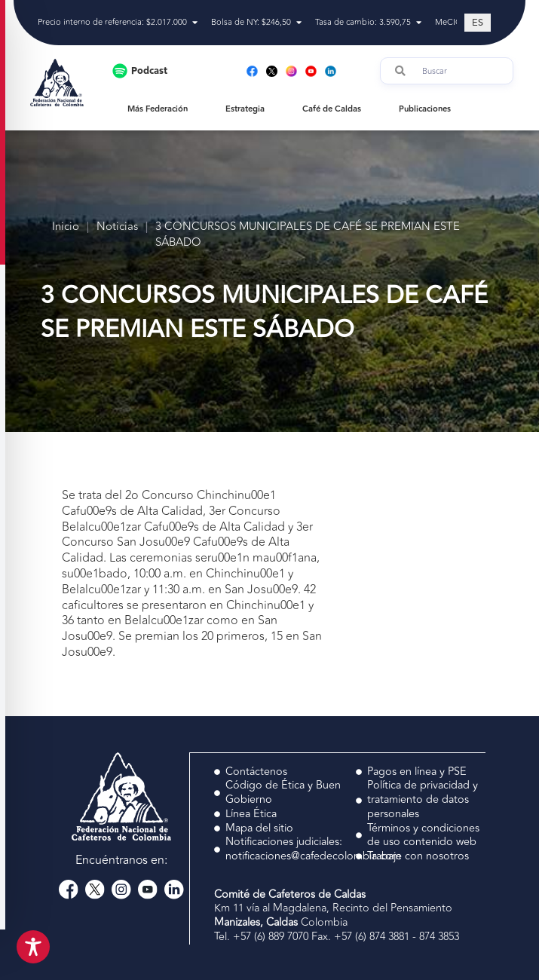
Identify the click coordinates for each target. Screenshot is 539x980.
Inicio (66, 227)
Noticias (117, 227)
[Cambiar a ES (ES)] (478, 23)
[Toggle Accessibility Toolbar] (33, 947)
